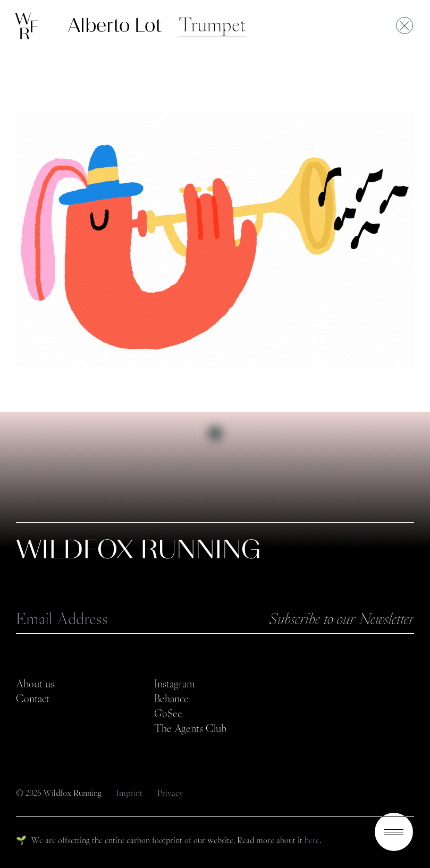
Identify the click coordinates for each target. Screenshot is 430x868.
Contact (33, 699)
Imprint (130, 793)
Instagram (175, 684)
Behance (171, 699)
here (312, 840)
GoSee (168, 713)
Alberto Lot (115, 25)
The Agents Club (190, 728)
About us (35, 684)
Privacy (170, 793)
